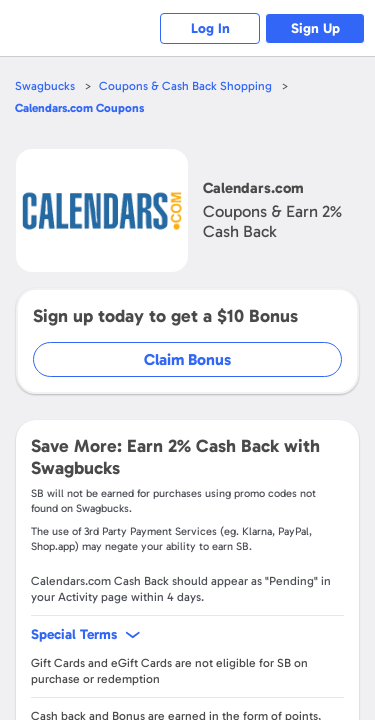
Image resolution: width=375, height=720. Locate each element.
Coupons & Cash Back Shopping (185, 86)
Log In (210, 28)
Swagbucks (45, 86)
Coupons (79, 108)
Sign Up (315, 28)
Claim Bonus (187, 359)
